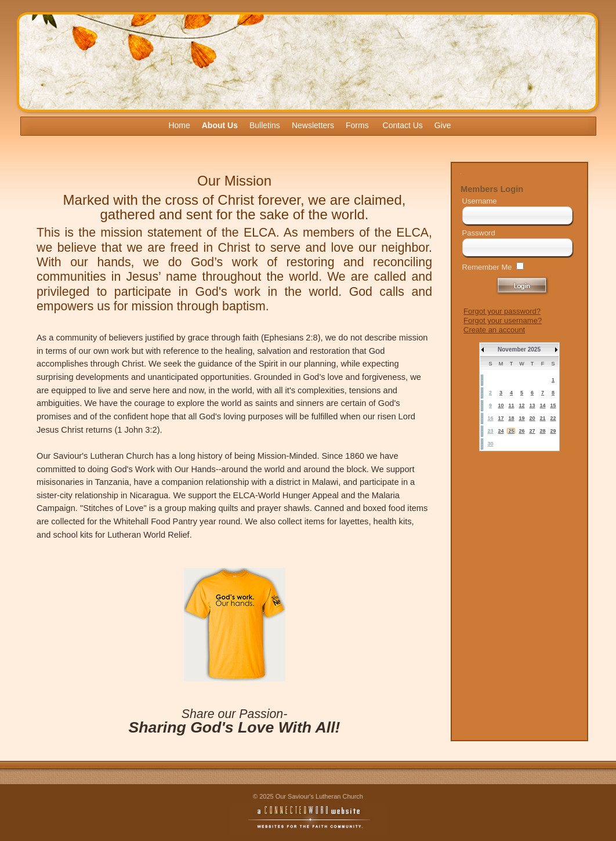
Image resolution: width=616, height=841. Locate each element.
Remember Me (487, 267)
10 (501, 405)
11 (511, 405)
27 (532, 431)
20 (532, 418)
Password (479, 233)
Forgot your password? (502, 311)
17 (501, 418)
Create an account (494, 330)
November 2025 (519, 349)
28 (542, 431)
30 (490, 444)
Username (480, 201)
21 (542, 418)
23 (490, 431)
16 (490, 418)
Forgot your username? (503, 320)
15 (553, 405)
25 (511, 431)
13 (532, 405)
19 (521, 418)
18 (511, 418)
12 (521, 405)
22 (553, 418)
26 (521, 431)
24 (501, 431)
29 (553, 431)
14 (542, 405)
